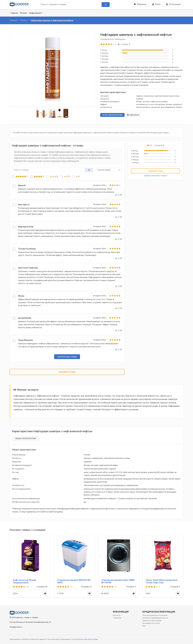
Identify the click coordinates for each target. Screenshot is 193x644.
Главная (14, 13)
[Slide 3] (52, 113)
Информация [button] (35, 13)
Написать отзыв (156, 171)
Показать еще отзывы (67, 357)
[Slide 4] (60, 113)
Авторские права (91, 639)
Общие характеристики (26, 438)
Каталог (24, 13)
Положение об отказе (151, 623)
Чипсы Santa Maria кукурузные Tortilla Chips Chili (162, 581)
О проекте (117, 618)
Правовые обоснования (152, 621)
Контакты (117, 615)
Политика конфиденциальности (155, 618)
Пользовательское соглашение (155, 615)
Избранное (133, 115)
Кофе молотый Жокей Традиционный (24, 581)
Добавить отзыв (67, 372)
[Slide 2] (44, 113)
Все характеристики (112, 115)
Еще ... (145, 626)
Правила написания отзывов (156, 176)
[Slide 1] (38, 113)
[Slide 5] (66, 113)
